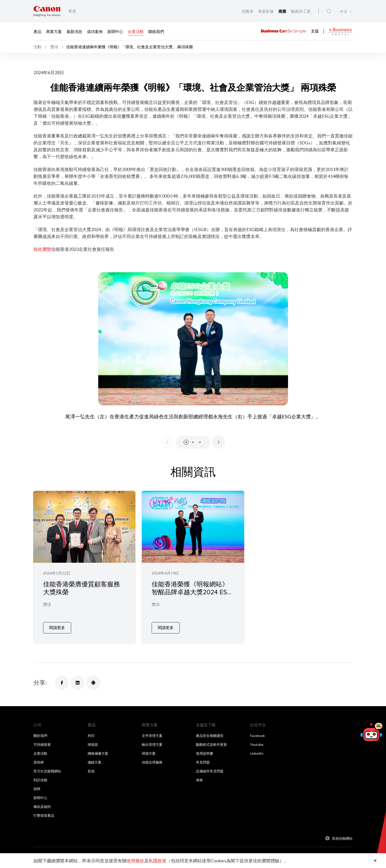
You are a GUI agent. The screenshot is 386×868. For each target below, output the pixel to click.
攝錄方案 (95, 758)
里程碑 (39, 758)
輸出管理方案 (152, 740)
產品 (37, 31)
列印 (91, 732)
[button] (186, 442)
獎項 (47, 605)
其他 (91, 767)
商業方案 (54, 31)
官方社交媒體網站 (47, 767)
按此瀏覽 (42, 249)
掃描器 (93, 740)
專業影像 (266, 11)
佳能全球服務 (152, 758)
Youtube (257, 740)
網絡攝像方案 (98, 749)
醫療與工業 (301, 11)
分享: (40, 678)
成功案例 (95, 31)
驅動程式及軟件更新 (211, 740)
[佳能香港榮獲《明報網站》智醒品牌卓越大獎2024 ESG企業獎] (193, 565)
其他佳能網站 (342, 834)
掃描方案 (149, 749)
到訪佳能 (40, 776)
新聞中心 (115, 31)
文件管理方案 (152, 732)
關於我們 (40, 732)
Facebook (257, 732)
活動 (38, 47)
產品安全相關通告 (210, 732)
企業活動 (136, 31)
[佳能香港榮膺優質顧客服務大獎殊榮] (84, 565)
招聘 (37, 785)
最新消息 (74, 31)
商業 (283, 11)
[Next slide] (219, 442)
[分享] (62, 679)
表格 (199, 776)
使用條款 (135, 861)
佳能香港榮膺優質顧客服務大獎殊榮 (81, 588)
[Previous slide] (167, 442)
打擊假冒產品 (44, 811)
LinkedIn (257, 749)
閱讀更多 (57, 623)
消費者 (248, 11)
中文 (344, 11)
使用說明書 (205, 749)
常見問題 (203, 758)
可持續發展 (42, 740)
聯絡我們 (156, 31)
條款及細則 (42, 803)
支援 (315, 31)
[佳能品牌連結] (47, 11)
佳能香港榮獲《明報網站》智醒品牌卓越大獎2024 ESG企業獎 (192, 592)
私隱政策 (158, 861)
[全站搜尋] (329, 11)
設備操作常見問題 (210, 767)
